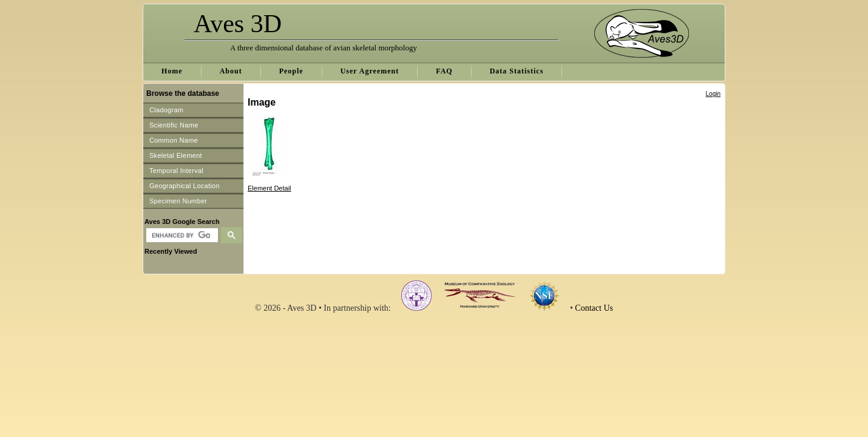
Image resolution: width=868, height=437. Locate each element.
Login (713, 94)
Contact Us (594, 308)
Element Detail (270, 188)
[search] (181, 235)
